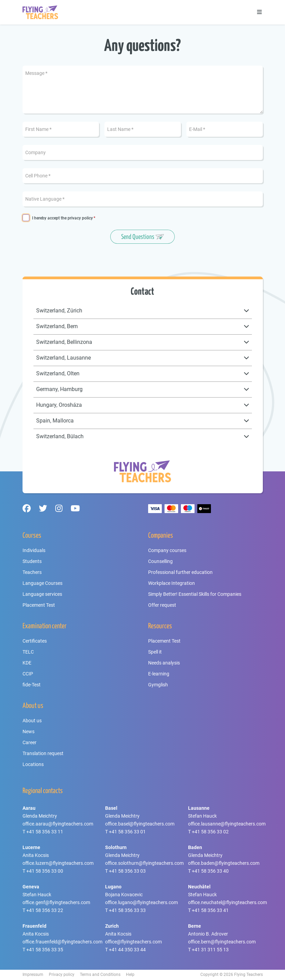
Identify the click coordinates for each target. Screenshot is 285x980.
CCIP (28, 674)
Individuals (34, 550)
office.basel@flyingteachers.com (140, 824)
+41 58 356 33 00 (45, 871)
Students (32, 561)
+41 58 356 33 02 (210, 832)
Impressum (33, 975)
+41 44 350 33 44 (127, 950)
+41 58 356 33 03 (127, 871)
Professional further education (180, 572)
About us (32, 721)
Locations (33, 764)
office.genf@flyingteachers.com (56, 902)
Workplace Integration (172, 583)
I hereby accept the (62, 218)
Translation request (43, 753)
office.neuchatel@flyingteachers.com (227, 902)
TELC (28, 652)
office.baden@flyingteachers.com (224, 863)
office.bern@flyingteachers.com (222, 942)
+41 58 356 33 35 (45, 950)
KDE (27, 663)
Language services (42, 594)
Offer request (162, 605)
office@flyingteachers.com (133, 942)
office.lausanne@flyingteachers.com (227, 824)
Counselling (160, 561)
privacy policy (80, 218)
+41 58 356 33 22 (45, 910)
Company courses (167, 550)
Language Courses (42, 583)
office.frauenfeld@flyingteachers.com (62, 942)
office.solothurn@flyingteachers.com (144, 863)
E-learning (159, 674)
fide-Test (32, 685)
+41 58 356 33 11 (45, 832)
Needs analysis (164, 663)
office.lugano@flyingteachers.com (141, 902)
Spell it (155, 652)
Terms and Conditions (100, 975)
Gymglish (158, 685)
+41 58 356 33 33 (127, 910)
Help (130, 975)
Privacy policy (62, 975)
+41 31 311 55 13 (210, 950)
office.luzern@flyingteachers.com (58, 863)
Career (30, 742)
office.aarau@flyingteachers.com (58, 824)
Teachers (32, 572)
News (29, 731)
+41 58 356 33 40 (210, 871)
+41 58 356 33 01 (127, 832)
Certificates (35, 641)
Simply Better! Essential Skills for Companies (195, 594)
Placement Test (39, 605)
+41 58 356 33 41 (210, 910)
